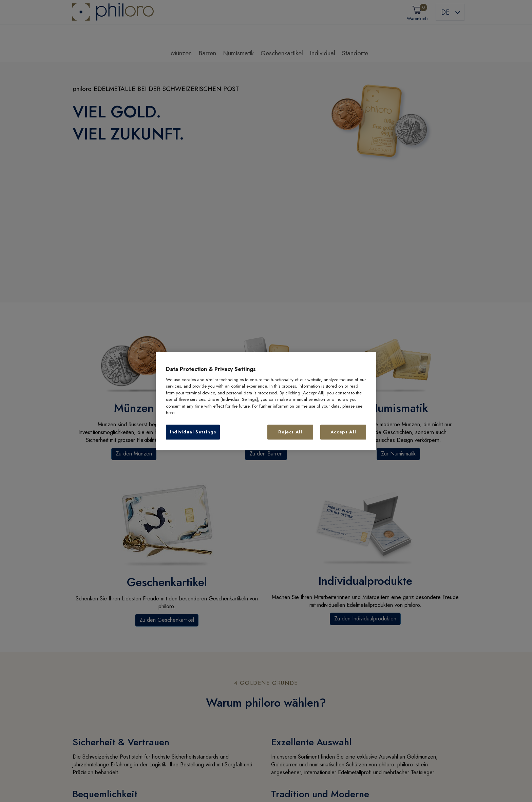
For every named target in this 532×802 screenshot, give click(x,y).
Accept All (343, 432)
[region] (266, 401)
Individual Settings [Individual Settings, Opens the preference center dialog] (193, 432)
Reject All (290, 432)
